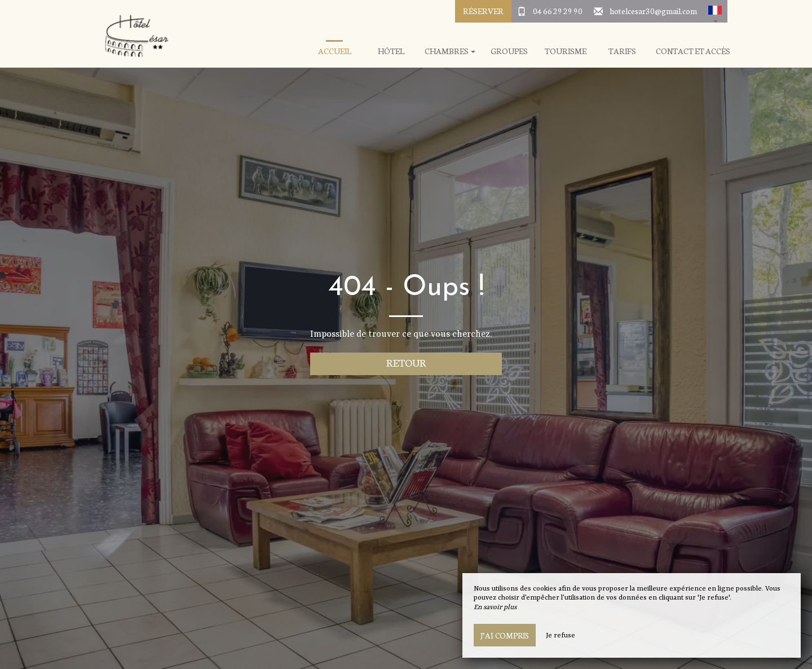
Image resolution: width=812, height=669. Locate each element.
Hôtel (391, 51)
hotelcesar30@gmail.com (653, 11)
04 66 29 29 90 (558, 11)
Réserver (483, 11)
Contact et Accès (693, 51)
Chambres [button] (450, 51)
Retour (406, 362)
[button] (715, 11)
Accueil (335, 51)
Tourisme (566, 51)
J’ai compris (505, 635)
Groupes (509, 51)
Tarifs (622, 51)
